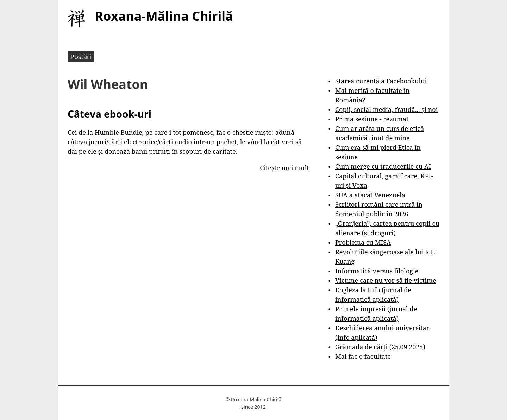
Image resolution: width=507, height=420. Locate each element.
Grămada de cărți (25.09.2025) (380, 347)
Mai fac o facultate (363, 356)
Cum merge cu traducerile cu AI (383, 166)
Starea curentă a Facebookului (381, 81)
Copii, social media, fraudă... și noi (386, 109)
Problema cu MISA (363, 242)
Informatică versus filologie (377, 271)
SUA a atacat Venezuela (370, 195)
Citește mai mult (284, 168)
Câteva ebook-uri (109, 114)
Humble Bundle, (119, 132)
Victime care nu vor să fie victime (386, 280)
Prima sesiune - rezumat (372, 119)
